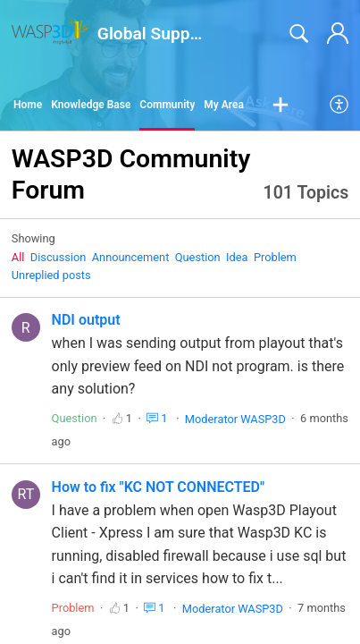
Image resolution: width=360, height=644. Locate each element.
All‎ (18, 257)
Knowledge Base (91, 105)
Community (167, 105)
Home (28, 105)
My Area (224, 105)
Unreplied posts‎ (51, 275)
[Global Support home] (51, 32)
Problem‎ (275, 257)
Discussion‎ (59, 257)
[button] (280, 106)
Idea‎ (237, 257)
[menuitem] (340, 106)
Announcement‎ (131, 257)
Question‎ (198, 257)
